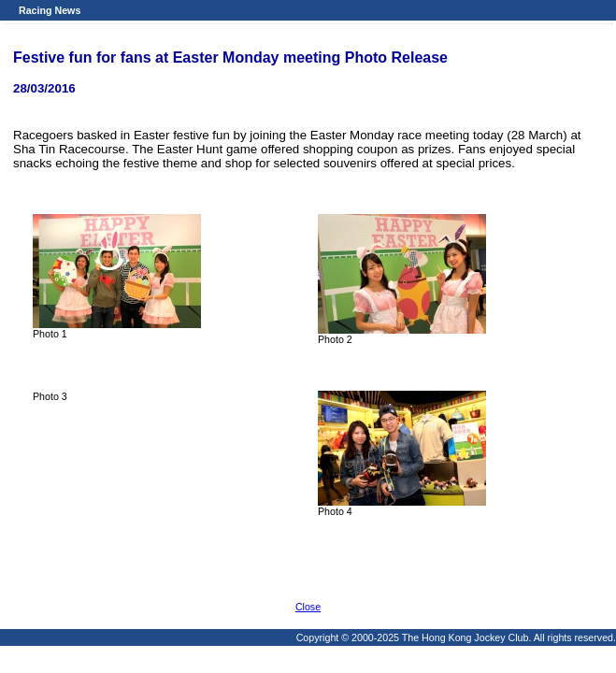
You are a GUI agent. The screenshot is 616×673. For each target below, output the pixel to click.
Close (308, 607)
